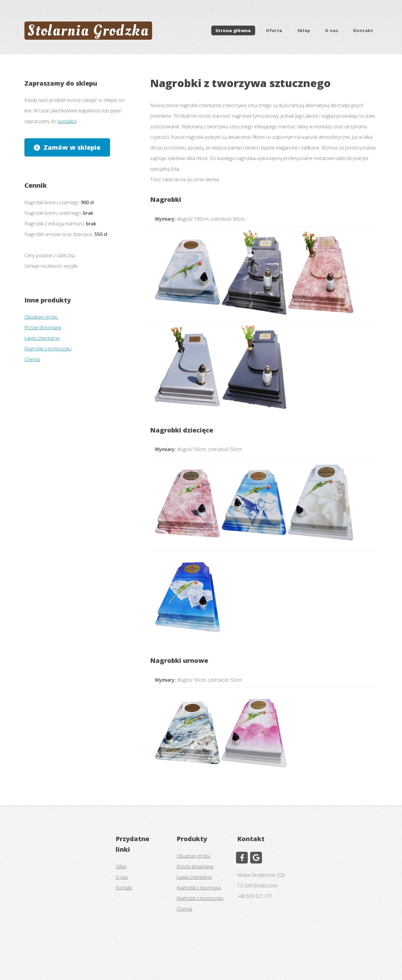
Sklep (304, 30)
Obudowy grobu (41, 317)
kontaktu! (67, 121)
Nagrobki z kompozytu (48, 349)
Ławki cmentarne (42, 338)
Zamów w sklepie (72, 147)
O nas (332, 30)
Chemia (32, 359)
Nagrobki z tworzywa (199, 888)
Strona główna (233, 30)
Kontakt (363, 30)
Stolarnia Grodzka (88, 31)
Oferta (274, 30)
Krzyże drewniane (43, 327)
